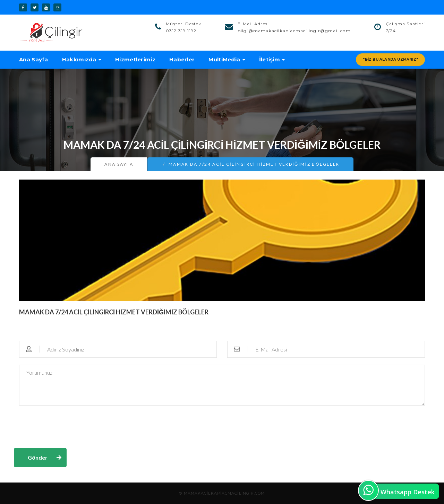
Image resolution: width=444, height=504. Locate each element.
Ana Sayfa (34, 59)
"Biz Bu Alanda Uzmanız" (390, 59)
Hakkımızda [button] (82, 59)
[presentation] (67, 426)
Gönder (38, 457)
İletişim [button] (272, 59)
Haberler (182, 59)
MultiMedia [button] (227, 59)
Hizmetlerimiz (135, 59)
